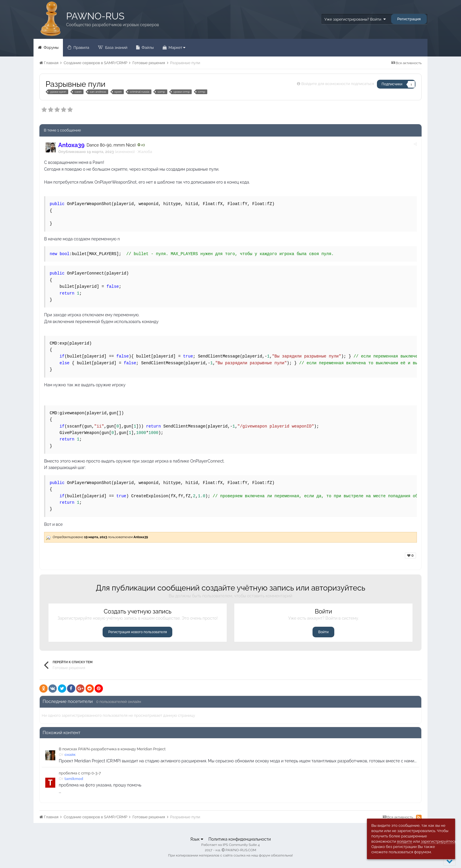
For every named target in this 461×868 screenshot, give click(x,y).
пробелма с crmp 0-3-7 (80, 773)
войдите (405, 841)
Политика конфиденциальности (240, 839)
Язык (197, 839)
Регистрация (409, 19)
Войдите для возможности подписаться (338, 84)
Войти (323, 632)
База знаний (116, 48)
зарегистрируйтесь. (439, 841)
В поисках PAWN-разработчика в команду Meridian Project (112, 749)
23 (141, 145)
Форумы (51, 48)
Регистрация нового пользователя (137, 632)
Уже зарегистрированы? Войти (355, 19)
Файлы (147, 48)
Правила (81, 48)
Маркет (176, 48)
